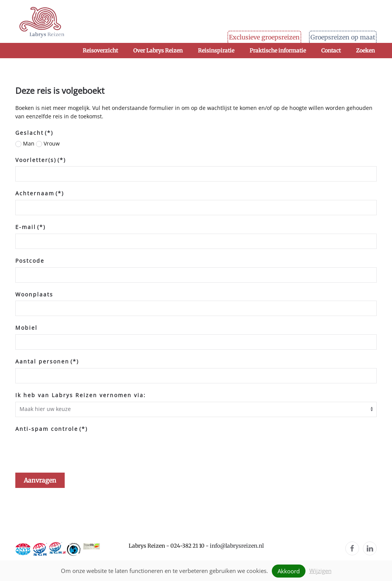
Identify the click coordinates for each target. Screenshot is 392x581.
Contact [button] (331, 51)
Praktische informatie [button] (278, 51)
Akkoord (289, 571)
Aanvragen (40, 480)
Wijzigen (320, 571)
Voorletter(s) (41, 160)
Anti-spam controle (51, 429)
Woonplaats (34, 294)
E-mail (30, 227)
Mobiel (26, 328)
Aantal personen (47, 361)
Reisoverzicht (100, 51)
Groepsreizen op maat (343, 37)
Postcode (30, 261)
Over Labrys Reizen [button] (158, 51)
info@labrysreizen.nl (237, 546)
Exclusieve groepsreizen (264, 37)
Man (25, 143)
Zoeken (365, 51)
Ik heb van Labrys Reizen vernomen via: (81, 395)
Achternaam (40, 193)
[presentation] (73, 450)
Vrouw (48, 143)
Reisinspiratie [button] (216, 51)
